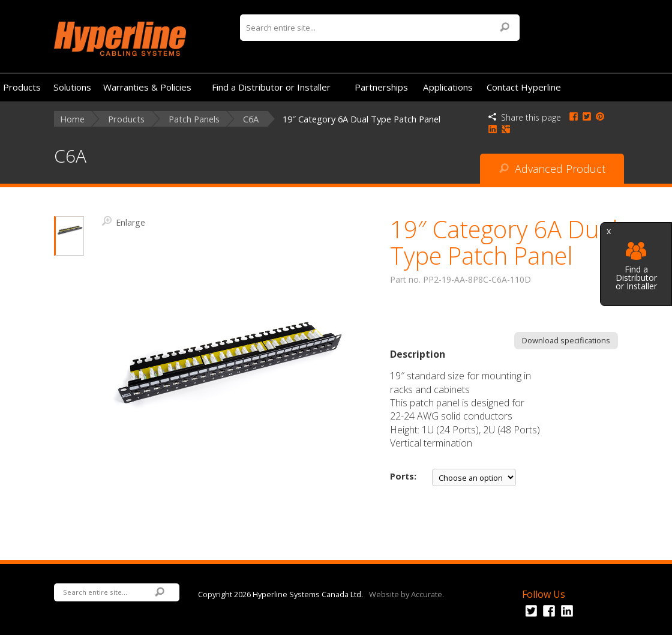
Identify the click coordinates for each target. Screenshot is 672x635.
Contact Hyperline (524, 87)
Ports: (403, 476)
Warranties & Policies (147, 87)
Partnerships (381, 87)
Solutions (72, 87)
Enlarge (124, 221)
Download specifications (566, 340)
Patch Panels (194, 119)
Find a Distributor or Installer (636, 266)
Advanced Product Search (552, 173)
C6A (251, 119)
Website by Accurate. (406, 594)
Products (22, 87)
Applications (448, 87)
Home (72, 119)
